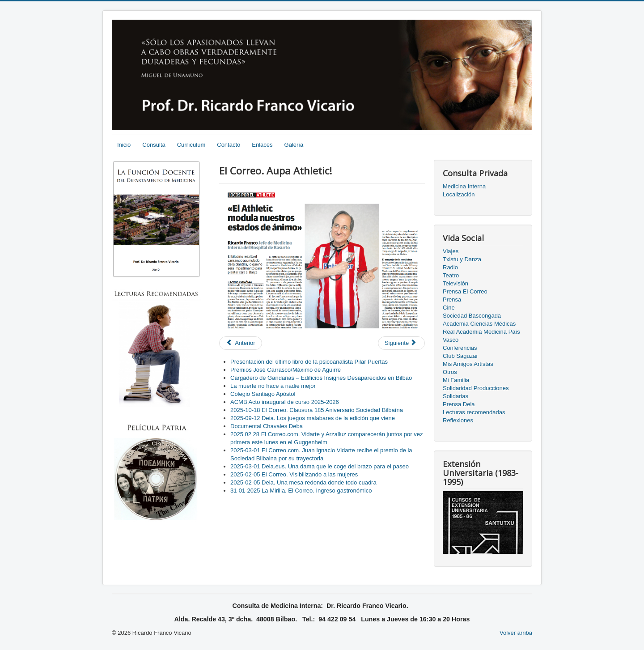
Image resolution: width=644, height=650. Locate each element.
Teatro (451, 275)
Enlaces (262, 145)
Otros (450, 372)
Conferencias (460, 348)
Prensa (452, 300)
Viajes (451, 251)
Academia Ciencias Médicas (479, 324)
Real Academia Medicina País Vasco (481, 336)
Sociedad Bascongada (472, 316)
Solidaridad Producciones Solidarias (476, 392)
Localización (459, 194)
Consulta (154, 145)
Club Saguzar (460, 356)
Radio (450, 267)
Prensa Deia (459, 404)
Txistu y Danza (462, 259)
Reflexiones (458, 420)
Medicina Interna (464, 186)
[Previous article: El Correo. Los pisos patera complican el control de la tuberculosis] (241, 343)
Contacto (229, 145)
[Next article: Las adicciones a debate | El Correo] (401, 343)
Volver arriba (516, 633)
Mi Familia (456, 380)
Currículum (191, 145)
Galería (294, 145)
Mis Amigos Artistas (468, 364)
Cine (449, 308)
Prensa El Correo (465, 291)
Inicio (124, 145)
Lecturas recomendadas (474, 412)
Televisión (455, 283)
